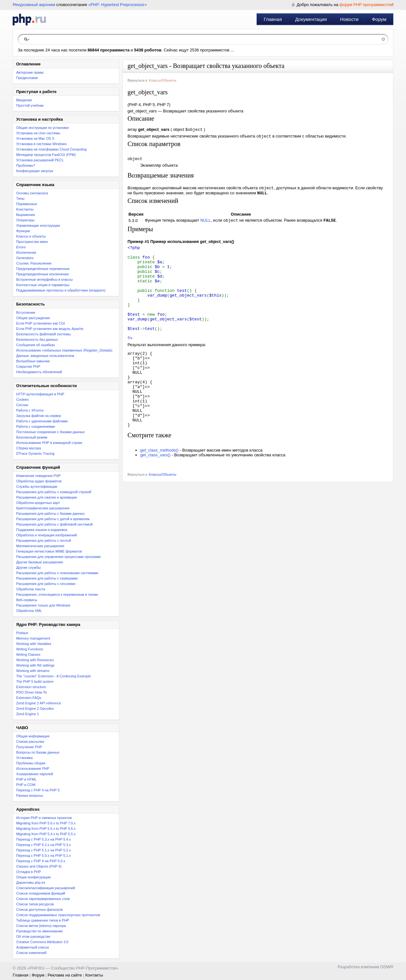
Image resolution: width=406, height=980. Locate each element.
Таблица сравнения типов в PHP (43, 920)
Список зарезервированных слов (43, 899)
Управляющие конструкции (38, 225)
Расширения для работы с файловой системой (54, 524)
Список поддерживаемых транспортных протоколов (58, 915)
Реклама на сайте (65, 975)
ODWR (387, 967)
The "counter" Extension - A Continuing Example (53, 676)
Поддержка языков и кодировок (42, 530)
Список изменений (31, 953)
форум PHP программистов (366, 5)
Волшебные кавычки (33, 361)
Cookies (23, 399)
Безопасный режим (32, 437)
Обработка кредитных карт (38, 503)
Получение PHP (29, 747)
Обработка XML (29, 611)
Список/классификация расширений (46, 888)
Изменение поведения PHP (38, 476)
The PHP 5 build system (35, 681)
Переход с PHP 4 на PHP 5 (38, 790)
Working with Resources (35, 660)
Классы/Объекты (162, 80)
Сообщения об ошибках (36, 345)
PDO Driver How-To (32, 692)
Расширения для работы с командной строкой (54, 492)
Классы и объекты (31, 236)
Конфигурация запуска (35, 171)
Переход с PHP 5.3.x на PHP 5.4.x (43, 839)
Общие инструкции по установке (43, 128)
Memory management (33, 638)
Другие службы (29, 567)
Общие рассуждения (33, 318)
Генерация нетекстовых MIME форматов (49, 551)
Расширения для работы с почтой (44, 540)
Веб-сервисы (27, 600)
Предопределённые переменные (43, 269)
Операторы (25, 220)
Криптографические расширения (43, 508)
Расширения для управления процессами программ (58, 557)
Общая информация (33, 736)
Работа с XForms (30, 410)
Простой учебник (30, 105)
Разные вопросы (30, 795)
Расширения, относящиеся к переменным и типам (57, 594)
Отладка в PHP (29, 872)
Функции (23, 231)
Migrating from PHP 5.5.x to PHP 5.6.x (46, 829)
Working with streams (33, 671)
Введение (24, 100)
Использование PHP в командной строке (49, 443)
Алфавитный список (33, 947)
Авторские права (30, 72)
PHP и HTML (26, 779)
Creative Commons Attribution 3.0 (42, 942)
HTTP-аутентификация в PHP (40, 394)
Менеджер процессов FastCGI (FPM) (46, 155)
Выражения (26, 215)
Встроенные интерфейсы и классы (44, 279)
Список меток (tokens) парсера (41, 926)
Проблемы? (26, 165)
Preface (22, 633)
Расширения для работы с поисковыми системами (57, 573)
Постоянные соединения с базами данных (50, 432)
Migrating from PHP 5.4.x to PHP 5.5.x (46, 834)
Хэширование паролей (35, 774)
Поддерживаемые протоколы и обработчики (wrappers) (61, 290)
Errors (21, 247)
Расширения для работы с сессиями (46, 584)
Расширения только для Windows (43, 605)
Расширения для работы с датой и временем (53, 519)
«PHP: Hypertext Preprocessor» (118, 5)
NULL (205, 224)
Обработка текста (31, 589)
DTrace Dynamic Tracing (35, 453)
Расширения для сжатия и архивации (46, 497)
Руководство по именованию (39, 931)
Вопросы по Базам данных (38, 752)
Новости (349, 19)
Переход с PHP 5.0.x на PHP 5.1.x (43, 856)
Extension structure (31, 687)
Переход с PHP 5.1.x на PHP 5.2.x (43, 850)
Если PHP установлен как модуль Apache (50, 329)
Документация (311, 19)
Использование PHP (33, 769)
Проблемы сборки (31, 763)
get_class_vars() (155, 493)
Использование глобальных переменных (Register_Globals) (64, 350)
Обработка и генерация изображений (46, 535)
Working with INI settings (35, 665)
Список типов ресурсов (35, 904)
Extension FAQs (29, 698)
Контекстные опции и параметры (43, 285)
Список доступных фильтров (39, 910)
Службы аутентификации (37, 487)
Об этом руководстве (33, 936)
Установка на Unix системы (38, 133)
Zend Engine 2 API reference (39, 703)
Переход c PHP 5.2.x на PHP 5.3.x (43, 845)
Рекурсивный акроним (34, 5)
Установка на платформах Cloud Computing (51, 149)
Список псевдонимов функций (41, 893)
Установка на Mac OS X (35, 138)
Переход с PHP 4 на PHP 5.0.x (41, 861)
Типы (20, 198)
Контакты (94, 975)
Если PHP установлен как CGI (41, 323)
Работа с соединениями (36, 426)
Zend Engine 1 (28, 714)
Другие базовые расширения (39, 562)
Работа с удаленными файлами (42, 421)
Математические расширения (40, 546)
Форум (379, 19)
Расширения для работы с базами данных (50, 513)
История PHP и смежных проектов (44, 818)
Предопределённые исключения (42, 274)
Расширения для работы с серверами (47, 578)
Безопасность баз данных (37, 339)
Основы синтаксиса (32, 193)
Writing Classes (28, 654)
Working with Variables (34, 644)
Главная (273, 19)
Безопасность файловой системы (43, 334)
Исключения (26, 252)
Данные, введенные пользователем (45, 356)
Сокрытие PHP (28, 366)
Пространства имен (32, 242)
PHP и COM (26, 785)
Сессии (22, 405)
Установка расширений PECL (40, 160)
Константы (25, 209)
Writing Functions (30, 649)
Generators (25, 258)
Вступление (26, 312)
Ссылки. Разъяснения (34, 263)
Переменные (27, 204)
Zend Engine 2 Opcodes (35, 708)
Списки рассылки (30, 742)
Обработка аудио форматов (39, 481)
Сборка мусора (29, 448)
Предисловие (27, 78)
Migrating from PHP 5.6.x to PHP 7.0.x (46, 823)
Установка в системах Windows (41, 144)
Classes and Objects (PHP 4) (39, 866)
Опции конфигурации (33, 877)
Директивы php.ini (31, 883)
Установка (24, 758)
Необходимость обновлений (39, 372)
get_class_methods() (159, 489)
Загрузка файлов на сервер (39, 416)
